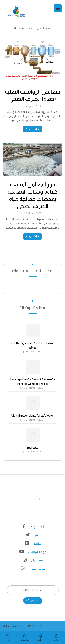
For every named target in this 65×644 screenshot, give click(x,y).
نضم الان (33, 601)
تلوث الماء (32, 448)
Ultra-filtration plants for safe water (32, 416)
